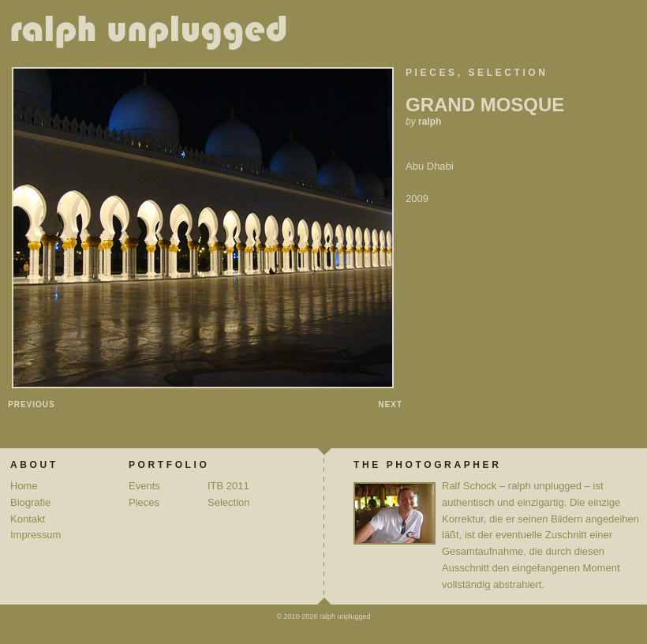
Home (24, 486)
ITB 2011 (228, 486)
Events (144, 486)
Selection (509, 73)
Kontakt (28, 519)
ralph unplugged (155, 36)
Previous (32, 404)
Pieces (432, 73)
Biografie (30, 502)
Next (390, 404)
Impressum (36, 535)
